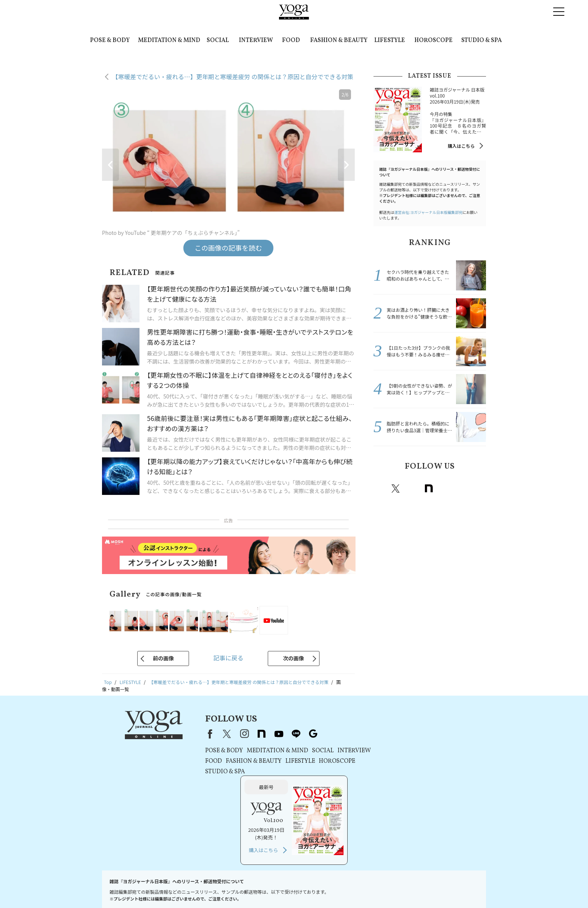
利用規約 (205, 888)
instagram (412, 489)
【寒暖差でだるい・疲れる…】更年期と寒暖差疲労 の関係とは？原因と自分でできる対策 (233, 77)
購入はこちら (461, 146)
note (429, 489)
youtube (271, 734)
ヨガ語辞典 (466, 888)
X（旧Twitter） (220, 734)
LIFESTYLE (390, 41)
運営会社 (328, 888)
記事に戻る (228, 658)
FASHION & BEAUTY (339, 41)
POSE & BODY (110, 41)
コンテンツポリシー (292, 888)
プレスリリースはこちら (165, 888)
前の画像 (163, 658)
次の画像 (294, 658)
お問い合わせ (121, 888)
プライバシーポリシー (243, 888)
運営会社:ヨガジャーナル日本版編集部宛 (428, 212)
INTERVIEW (256, 41)
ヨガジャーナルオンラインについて (379, 888)
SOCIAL (218, 41)
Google (478, 489)
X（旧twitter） (396, 489)
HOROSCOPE (433, 41)
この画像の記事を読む (228, 248)
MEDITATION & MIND (169, 41)
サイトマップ (435, 888)
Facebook (380, 489)
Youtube (445, 489)
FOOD (291, 41)
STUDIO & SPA (481, 41)
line (462, 489)
